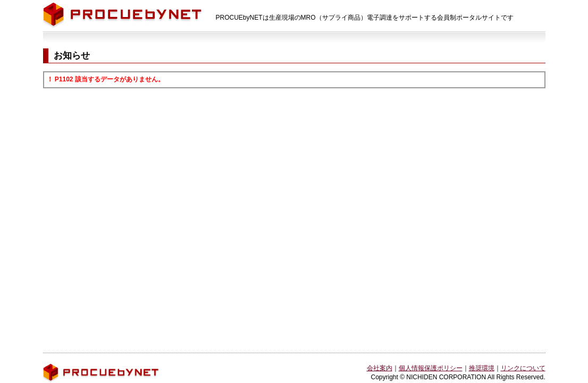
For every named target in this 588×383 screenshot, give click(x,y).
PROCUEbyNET (123, 15)
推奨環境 (482, 368)
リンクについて (523, 368)
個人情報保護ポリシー (431, 368)
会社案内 (380, 368)
